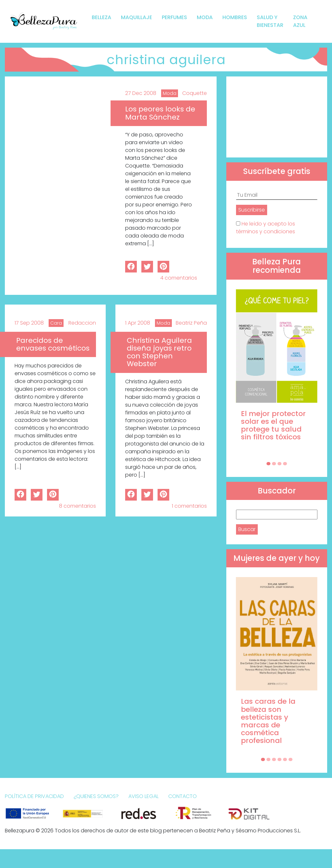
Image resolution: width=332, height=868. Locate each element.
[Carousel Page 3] (279, 464)
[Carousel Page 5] (285, 759)
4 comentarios (179, 278)
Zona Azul (300, 21)
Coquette (195, 93)
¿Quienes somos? (96, 796)
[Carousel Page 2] (274, 464)
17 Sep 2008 (29, 323)
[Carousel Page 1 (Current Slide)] (268, 464)
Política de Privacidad (34, 796)
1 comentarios (189, 506)
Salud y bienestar (270, 21)
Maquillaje (136, 17)
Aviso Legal (143, 796)
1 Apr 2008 (138, 323)
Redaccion (82, 323)
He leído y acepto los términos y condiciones (266, 228)
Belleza (101, 17)
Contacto (183, 796)
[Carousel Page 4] (285, 464)
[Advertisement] (277, 117)
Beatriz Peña (191, 323)
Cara (56, 323)
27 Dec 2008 (141, 93)
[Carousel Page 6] (290, 759)
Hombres (235, 17)
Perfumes (174, 17)
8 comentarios (77, 506)
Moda (205, 17)
